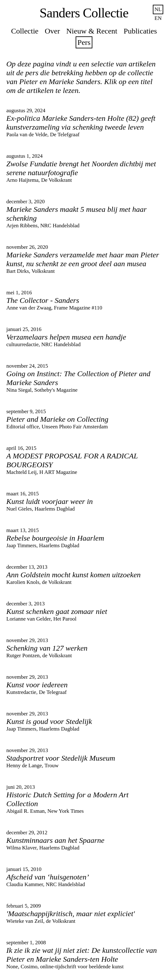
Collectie (25, 31)
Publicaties (140, 31)
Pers (84, 42)
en (158, 18)
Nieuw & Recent (92, 31)
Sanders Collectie (84, 13)
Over (53, 31)
